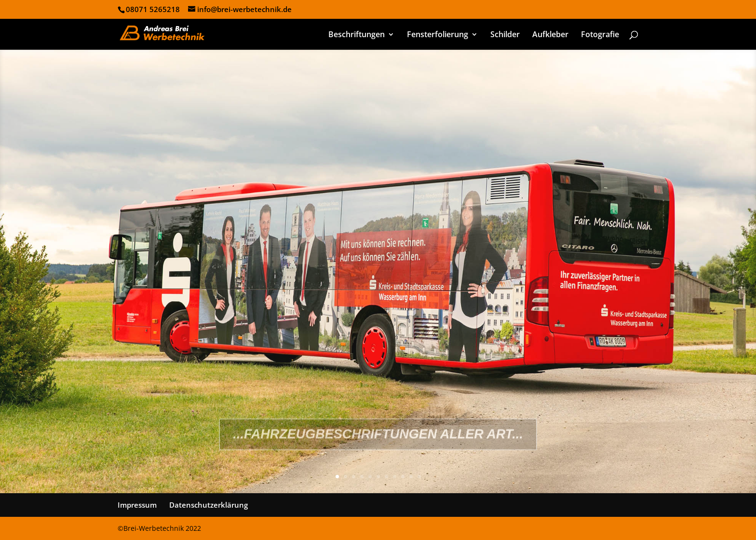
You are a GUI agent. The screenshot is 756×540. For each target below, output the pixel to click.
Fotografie (600, 35)
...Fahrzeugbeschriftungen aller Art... (378, 450)
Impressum (137, 505)
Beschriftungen (357, 35)
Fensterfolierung (438, 35)
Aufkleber (550, 35)
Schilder (505, 35)
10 (411, 477)
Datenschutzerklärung (209, 505)
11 (419, 477)
